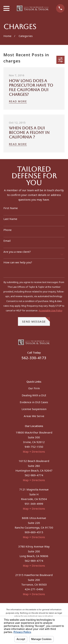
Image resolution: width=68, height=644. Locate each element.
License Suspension (34, 409)
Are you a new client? (17, 252)
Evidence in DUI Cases (34, 402)
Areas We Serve (34, 416)
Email (7, 241)
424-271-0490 (34, 589)
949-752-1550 (34, 447)
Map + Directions (34, 452)
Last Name (10, 219)
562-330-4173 (34, 358)
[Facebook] (30, 368)
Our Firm (34, 388)
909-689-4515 (34, 532)
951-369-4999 (34, 504)
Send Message (36, 320)
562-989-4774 (34, 475)
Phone (8, 230)
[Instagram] (38, 368)
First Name (11, 208)
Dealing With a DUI (34, 395)
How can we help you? (18, 262)
